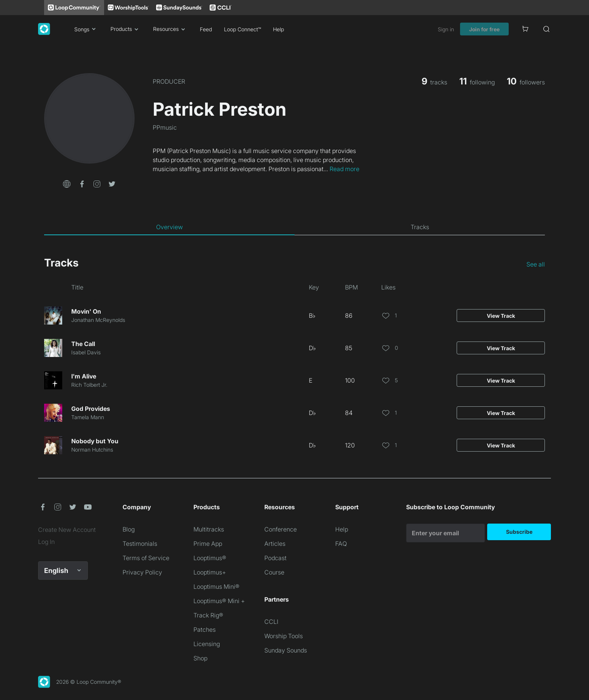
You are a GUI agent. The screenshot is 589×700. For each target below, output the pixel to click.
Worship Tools (284, 636)
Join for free (484, 29)
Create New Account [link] (67, 530)
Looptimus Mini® (216, 587)
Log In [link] (46, 542)
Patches (205, 630)
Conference (281, 529)
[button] (67, 183)
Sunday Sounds (286, 650)
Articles (275, 544)
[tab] (169, 227)
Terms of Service (146, 558)
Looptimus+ (210, 572)
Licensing (207, 644)
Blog (129, 529)
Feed (206, 29)
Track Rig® (208, 615)
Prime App (208, 544)
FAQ (341, 544)
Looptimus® (210, 558)
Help (278, 29)
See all (536, 264)
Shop (200, 658)
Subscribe (519, 532)
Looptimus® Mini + (219, 601)
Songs (86, 29)
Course (274, 572)
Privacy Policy (142, 572)
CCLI (271, 622)
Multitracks (209, 529)
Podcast (275, 558)
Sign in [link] (446, 29)
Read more (344, 169)
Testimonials (140, 544)
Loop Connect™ (242, 29)
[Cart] (525, 29)
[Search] (546, 29)
